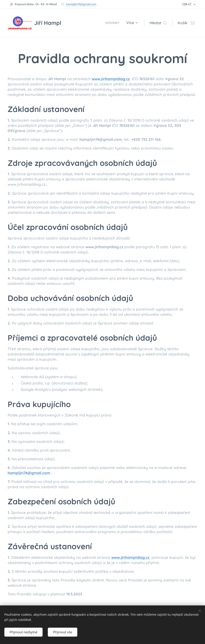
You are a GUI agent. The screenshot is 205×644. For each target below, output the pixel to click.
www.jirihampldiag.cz (111, 79)
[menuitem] (112, 23)
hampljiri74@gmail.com (81, 4)
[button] (158, 23)
